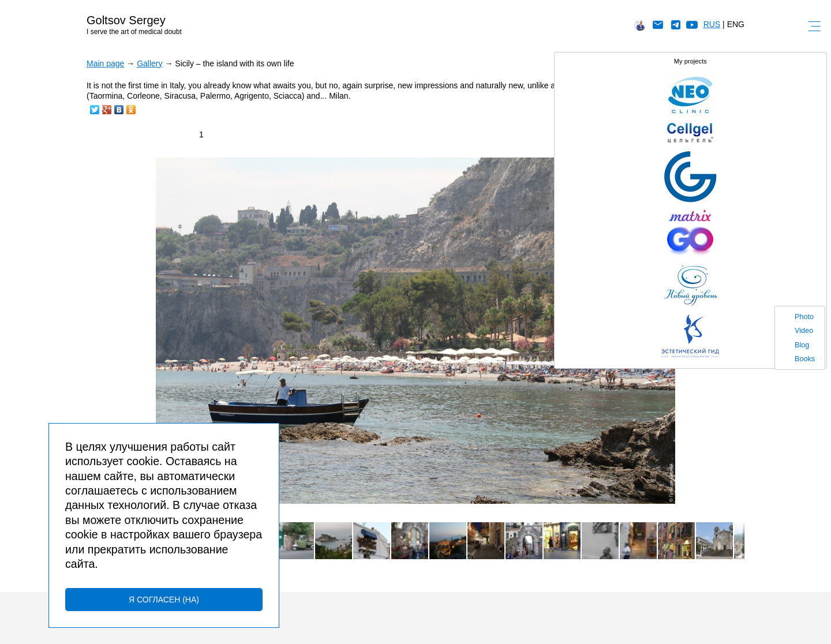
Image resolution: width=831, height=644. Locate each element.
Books (805, 359)
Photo (804, 317)
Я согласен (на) (164, 600)
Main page (105, 63)
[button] (734, 168)
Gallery (149, 63)
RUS (712, 24)
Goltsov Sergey (126, 20)
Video (804, 331)
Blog (802, 345)
